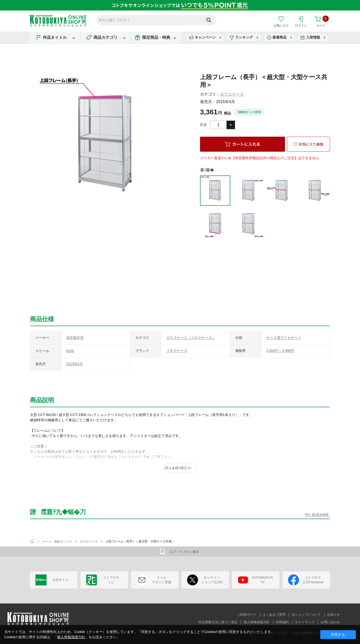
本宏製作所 (75, 338)
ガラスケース (232, 94)
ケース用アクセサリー (284, 338)
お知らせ (333, 615)
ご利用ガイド (247, 615)
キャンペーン (205, 37)
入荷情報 (313, 37)
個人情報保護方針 (256, 622)
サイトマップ (304, 622)
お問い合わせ (330, 622)
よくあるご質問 (274, 615)
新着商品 (279, 37)
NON (70, 351)
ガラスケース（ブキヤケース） (191, 338)
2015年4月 (75, 364)
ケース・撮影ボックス (57, 542)
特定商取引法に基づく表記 (218, 622)
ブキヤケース (177, 351)
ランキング (244, 37)
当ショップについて (306, 615)
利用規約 (282, 622)
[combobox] (222, 125)
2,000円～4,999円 (280, 351)
